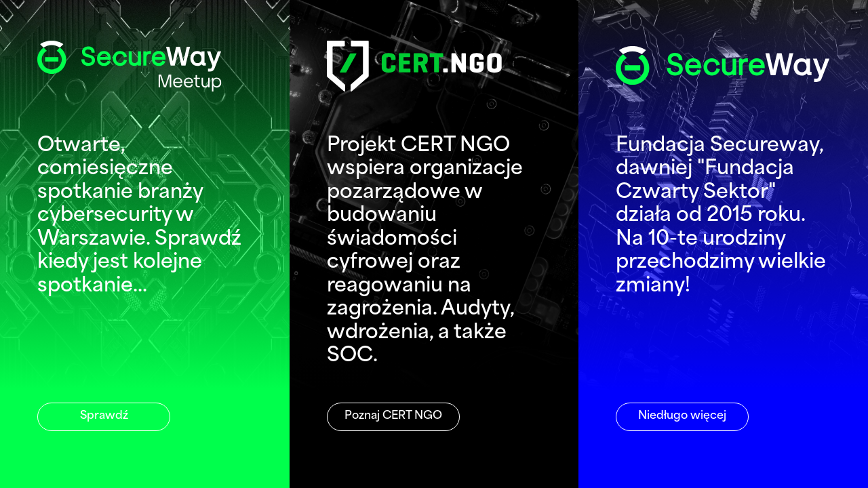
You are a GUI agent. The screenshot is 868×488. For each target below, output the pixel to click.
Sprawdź (104, 416)
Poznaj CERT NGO (393, 416)
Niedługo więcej (682, 416)
